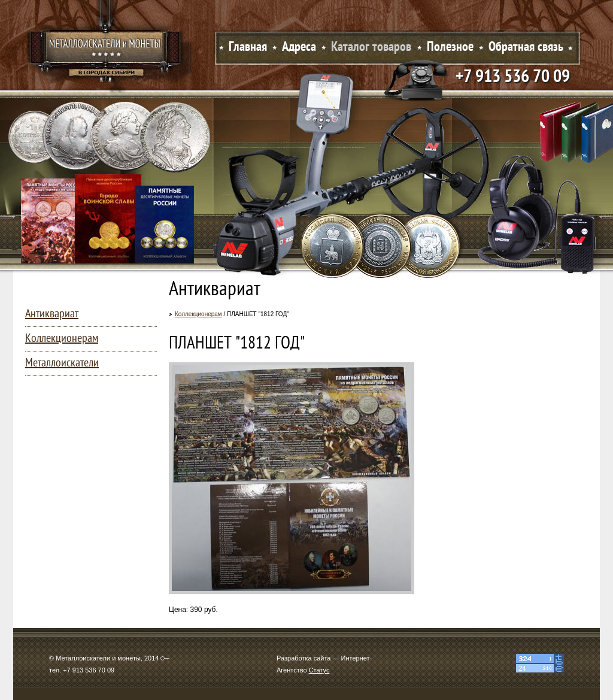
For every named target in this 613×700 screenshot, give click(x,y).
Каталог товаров (371, 48)
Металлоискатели (62, 363)
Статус (319, 670)
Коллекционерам (198, 314)
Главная (248, 48)
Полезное (450, 48)
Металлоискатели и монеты (106, 51)
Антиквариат (52, 314)
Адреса (299, 48)
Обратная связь (526, 48)
